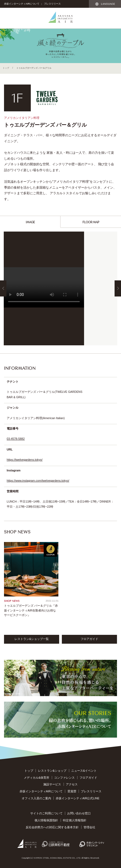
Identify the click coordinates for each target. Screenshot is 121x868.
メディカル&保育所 (37, 778)
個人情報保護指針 (46, 820)
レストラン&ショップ (52, 771)
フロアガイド (89, 639)
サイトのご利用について (46, 813)
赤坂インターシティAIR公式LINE (77, 798)
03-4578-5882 (16, 439)
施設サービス (52, 784)
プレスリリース (52, 4)
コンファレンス (64, 778)
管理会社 (89, 827)
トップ (6, 68)
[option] (61, 288)
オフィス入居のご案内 (36, 798)
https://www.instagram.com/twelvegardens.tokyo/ (38, 481)
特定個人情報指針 (75, 820)
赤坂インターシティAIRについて (22, 4)
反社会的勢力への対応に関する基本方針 (52, 827)
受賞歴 (72, 791)
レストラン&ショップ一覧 (32, 639)
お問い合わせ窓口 (79, 813)
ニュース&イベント (84, 771)
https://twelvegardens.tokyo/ (25, 460)
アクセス (72, 784)
